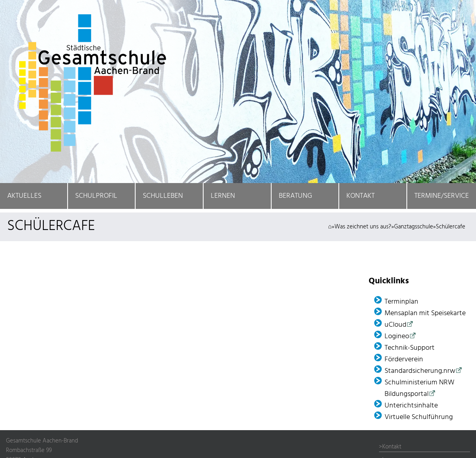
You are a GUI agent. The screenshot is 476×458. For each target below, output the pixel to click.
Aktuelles (24, 196)
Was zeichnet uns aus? (363, 227)
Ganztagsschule (414, 227)
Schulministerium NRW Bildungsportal (420, 388)
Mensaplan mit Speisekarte (425, 313)
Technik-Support (410, 348)
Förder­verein (404, 360)
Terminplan (401, 302)
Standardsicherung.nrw (420, 371)
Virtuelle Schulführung (419, 417)
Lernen (223, 196)
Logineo (397, 336)
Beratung (295, 196)
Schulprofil (96, 196)
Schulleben (163, 196)
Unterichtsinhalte (411, 406)
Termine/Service (442, 196)
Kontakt (360, 196)
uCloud (395, 325)
